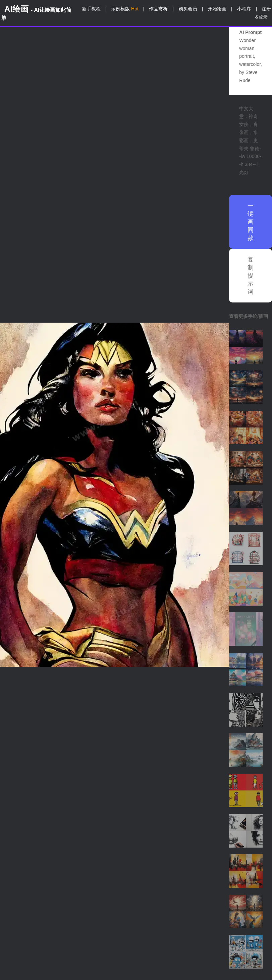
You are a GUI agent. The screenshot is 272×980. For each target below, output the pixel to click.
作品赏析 (158, 9)
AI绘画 (36, 13)
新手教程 (91, 9)
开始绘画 (217, 9)
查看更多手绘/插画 (249, 316)
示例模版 (125, 9)
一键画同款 (251, 222)
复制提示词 (251, 276)
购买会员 (188, 9)
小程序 (244, 9)
